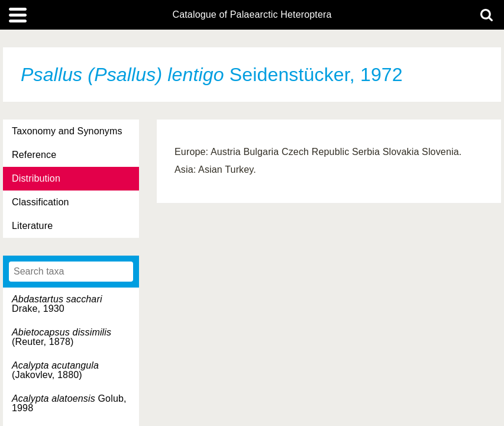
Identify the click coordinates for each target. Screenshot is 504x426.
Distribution (36, 178)
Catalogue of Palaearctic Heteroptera (252, 15)
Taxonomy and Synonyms (67, 131)
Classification (41, 202)
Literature (32, 226)
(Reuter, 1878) (62, 337)
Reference (34, 155)
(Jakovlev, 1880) (55, 370)
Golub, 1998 (69, 403)
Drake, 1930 (57, 304)
